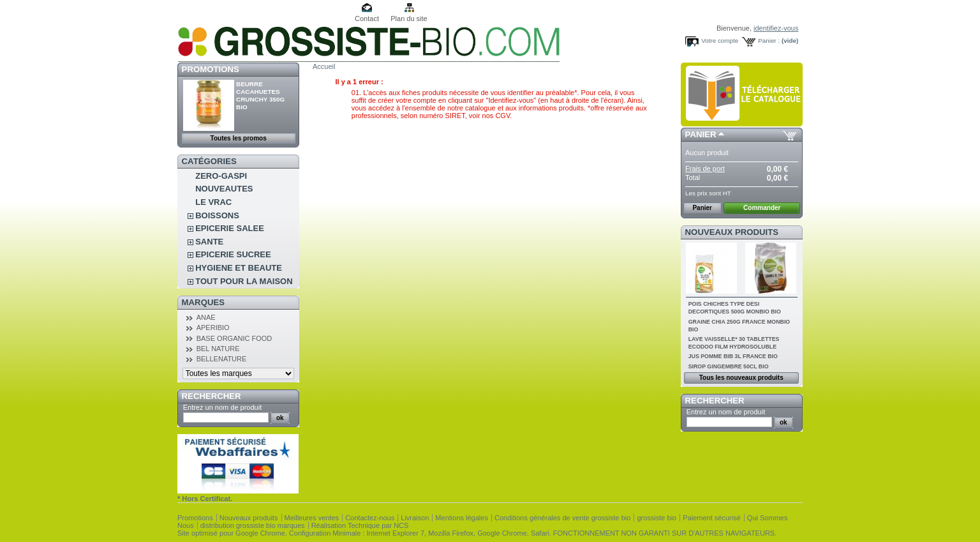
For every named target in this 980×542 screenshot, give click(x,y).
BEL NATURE (218, 349)
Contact (367, 19)
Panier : (769, 41)
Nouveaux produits (732, 232)
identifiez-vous (776, 28)
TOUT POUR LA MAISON (244, 281)
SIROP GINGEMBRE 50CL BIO (729, 366)
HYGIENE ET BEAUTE (239, 268)
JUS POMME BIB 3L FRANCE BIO (733, 356)
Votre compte (720, 41)
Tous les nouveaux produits (741, 378)
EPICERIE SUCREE (233, 254)
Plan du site (409, 19)
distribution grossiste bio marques (253, 525)
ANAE (206, 317)
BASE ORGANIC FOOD (234, 338)
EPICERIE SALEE (230, 228)
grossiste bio (657, 518)
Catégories (209, 161)
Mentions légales (462, 518)
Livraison (415, 518)
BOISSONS (217, 215)
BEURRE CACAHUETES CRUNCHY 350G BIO (260, 95)
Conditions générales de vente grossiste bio (562, 518)
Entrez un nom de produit (223, 407)
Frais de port (705, 169)
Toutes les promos (239, 138)
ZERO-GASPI (221, 176)
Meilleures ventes (312, 518)
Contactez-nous (370, 518)
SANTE (209, 242)
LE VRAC (213, 202)
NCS (401, 525)
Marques (203, 302)
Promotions (211, 69)
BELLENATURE (222, 359)
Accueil (324, 66)
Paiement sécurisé (712, 518)
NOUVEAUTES (224, 189)
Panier (701, 134)
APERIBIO (213, 327)
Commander (762, 208)
